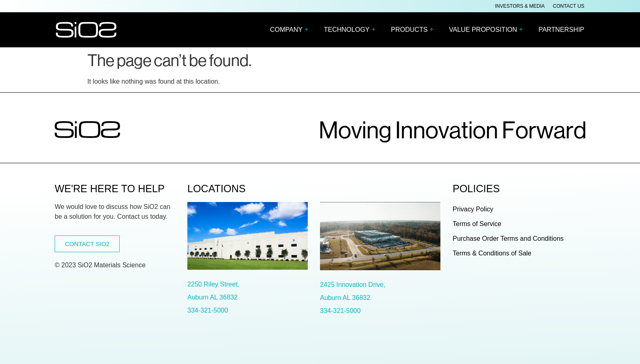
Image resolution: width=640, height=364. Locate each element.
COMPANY (291, 30)
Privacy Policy (473, 209)
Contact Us (569, 6)
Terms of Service (477, 224)
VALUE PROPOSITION (488, 30)
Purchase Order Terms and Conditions (508, 239)
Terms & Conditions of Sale (492, 253)
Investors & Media (520, 6)
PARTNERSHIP (561, 30)
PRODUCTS (414, 30)
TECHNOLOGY (351, 30)
